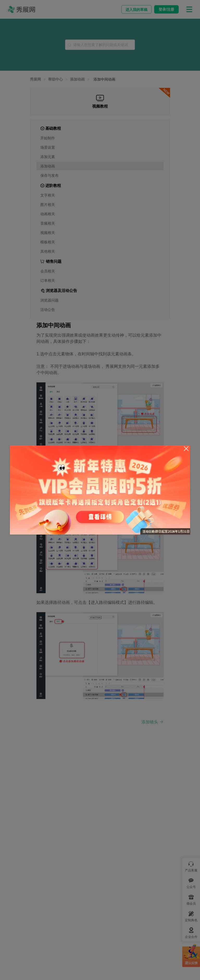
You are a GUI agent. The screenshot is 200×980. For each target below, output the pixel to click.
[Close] (186, 449)
